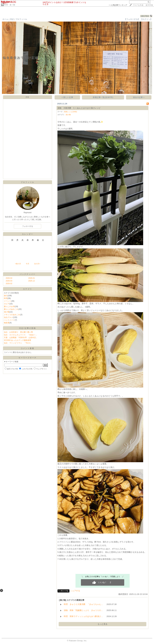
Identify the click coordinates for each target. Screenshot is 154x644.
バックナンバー (28, 274)
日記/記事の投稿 (27, 328)
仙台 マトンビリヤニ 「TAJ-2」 (18, 343)
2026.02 (9, 284)
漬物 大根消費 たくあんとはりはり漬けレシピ (79, 108)
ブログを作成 (138, 5)
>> (118, 5)
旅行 (6, 296)
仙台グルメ (8, 317)
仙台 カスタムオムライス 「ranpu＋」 (21, 335)
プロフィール (21, 19)
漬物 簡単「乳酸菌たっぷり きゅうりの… (83, 610)
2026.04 (9, 278)
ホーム (5, 19)
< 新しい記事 (67, 97)
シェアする (75, 591)
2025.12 (32, 281)
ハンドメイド (9, 320)
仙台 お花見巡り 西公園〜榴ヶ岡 (18, 332)
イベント (8, 301)
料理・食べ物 (10, 5)
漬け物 (7, 312)
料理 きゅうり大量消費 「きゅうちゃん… (83, 604)
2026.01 (32, 278)
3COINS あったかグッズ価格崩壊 (17, 340)
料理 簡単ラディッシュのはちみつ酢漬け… (83, 616)
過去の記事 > (139, 97)
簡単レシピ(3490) (71, 112)
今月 (28, 264)
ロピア (7, 304)
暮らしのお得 (9, 306)
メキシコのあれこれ (12, 315)
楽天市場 (149, 5)
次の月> (37, 264)
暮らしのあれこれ (11, 309)
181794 (145, 16)
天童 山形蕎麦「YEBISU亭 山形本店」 (21, 338)
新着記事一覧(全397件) (103, 97)
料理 (6, 298)
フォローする (28, 226)
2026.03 (9, 281)
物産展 (7, 323)
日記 (12, 19)
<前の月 (18, 264)
